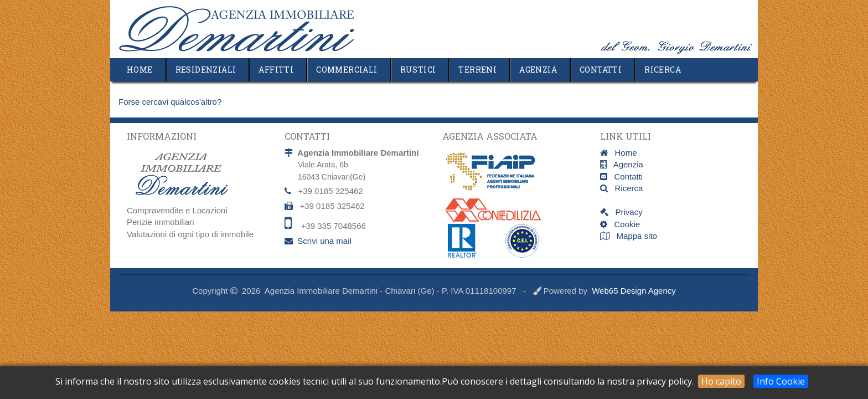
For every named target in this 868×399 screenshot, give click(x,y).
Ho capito (721, 381)
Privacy (626, 212)
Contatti (601, 70)
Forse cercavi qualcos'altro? (170, 102)
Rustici (418, 70)
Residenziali (206, 70)
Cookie (624, 224)
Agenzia (538, 70)
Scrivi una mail (324, 241)
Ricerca (663, 70)
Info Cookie (781, 381)
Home (140, 70)
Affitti (276, 70)
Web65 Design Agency (634, 291)
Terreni (477, 70)
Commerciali (347, 70)
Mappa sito (635, 236)
